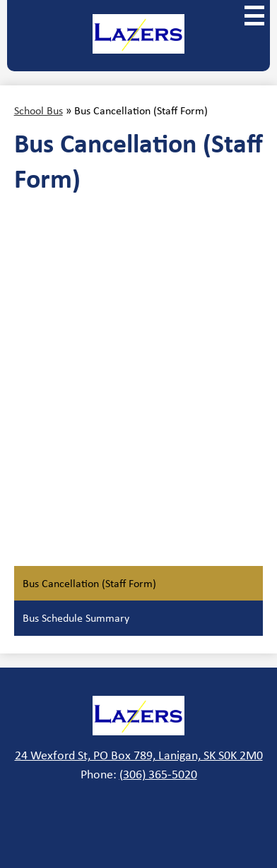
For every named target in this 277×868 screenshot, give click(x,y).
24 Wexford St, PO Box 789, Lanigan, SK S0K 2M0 (139, 755)
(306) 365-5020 (158, 774)
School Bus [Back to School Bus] (39, 110)
